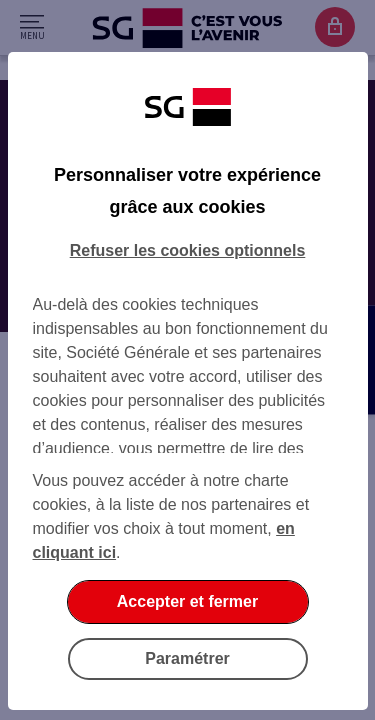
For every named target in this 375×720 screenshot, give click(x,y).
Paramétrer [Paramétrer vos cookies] (187, 658)
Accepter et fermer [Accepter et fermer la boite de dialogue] (187, 601)
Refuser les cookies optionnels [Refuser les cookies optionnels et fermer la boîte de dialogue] (188, 250)
